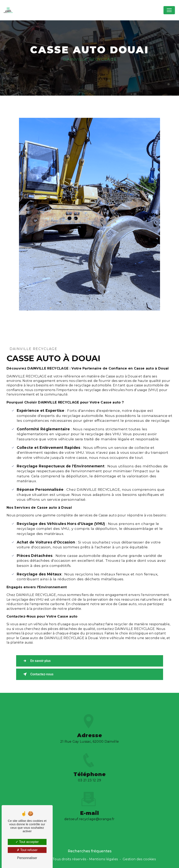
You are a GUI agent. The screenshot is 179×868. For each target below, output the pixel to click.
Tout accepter (27, 842)
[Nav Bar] (169, 10)
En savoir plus (36, 661)
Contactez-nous (37, 674)
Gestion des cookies (139, 859)
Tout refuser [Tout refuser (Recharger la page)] (27, 850)
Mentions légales (103, 859)
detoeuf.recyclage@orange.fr (89, 815)
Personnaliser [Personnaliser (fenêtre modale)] (27, 858)
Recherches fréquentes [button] (90, 851)
